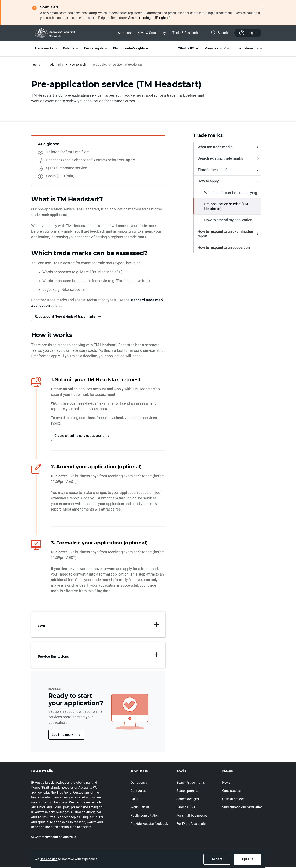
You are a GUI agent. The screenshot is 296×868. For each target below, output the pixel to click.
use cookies (49, 859)
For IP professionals (191, 825)
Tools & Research (185, 33)
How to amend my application (228, 221)
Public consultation (145, 817)
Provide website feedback (149, 825)
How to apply (78, 65)
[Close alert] (263, 7)
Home (37, 65)
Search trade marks (191, 784)
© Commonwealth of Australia (54, 838)
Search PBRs (186, 808)
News (226, 784)
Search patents (187, 792)
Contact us (138, 792)
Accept (217, 859)
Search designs (187, 800)
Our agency (139, 784)
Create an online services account (79, 437)
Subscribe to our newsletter (242, 808)
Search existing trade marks (220, 160)
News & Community (152, 33)
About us (124, 33)
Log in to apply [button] (62, 736)
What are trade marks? (216, 148)
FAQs (134, 800)
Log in (248, 33)
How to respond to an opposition (224, 249)
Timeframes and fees (215, 171)
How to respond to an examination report (225, 235)
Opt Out (247, 859)
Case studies (231, 792)
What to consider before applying (231, 194)
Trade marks (55, 65)
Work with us (140, 808)
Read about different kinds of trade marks (65, 317)
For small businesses (192, 817)
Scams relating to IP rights (148, 18)
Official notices (233, 800)
